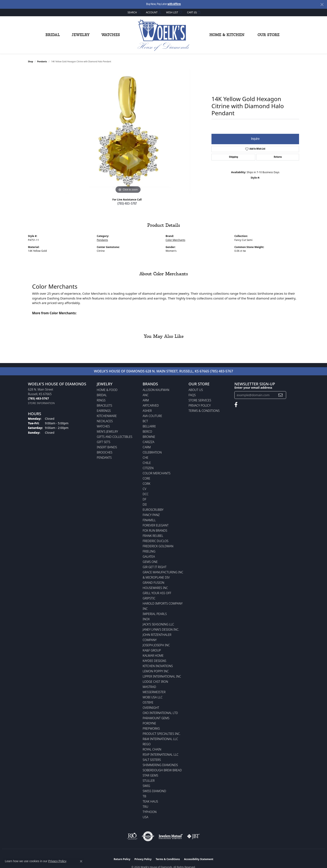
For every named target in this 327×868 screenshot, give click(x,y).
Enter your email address (253, 387)
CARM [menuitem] (147, 447)
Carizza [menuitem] (148, 442)
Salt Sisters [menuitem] (152, 760)
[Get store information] (41, 403)
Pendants (42, 61)
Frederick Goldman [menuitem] (158, 546)
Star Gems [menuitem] (150, 775)
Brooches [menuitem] (105, 452)
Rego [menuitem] (147, 744)
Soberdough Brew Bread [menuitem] (162, 770)
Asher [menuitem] (147, 411)
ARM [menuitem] (146, 400)
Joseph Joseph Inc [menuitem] (156, 645)
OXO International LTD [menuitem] (160, 713)
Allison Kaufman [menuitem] (156, 390)
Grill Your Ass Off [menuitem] (157, 593)
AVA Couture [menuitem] (152, 416)
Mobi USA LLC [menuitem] (153, 697)
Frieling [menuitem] (149, 551)
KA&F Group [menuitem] (152, 650)
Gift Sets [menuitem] (104, 442)
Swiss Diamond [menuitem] (154, 791)
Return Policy (122, 859)
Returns (278, 157)
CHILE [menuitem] (147, 463)
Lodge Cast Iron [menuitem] (155, 682)
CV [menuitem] (144, 489)
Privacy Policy (200, 405)
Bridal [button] (53, 35)
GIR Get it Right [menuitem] (155, 567)
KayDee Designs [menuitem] (154, 661)
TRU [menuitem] (145, 807)
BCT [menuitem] (145, 421)
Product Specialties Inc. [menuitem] (162, 734)
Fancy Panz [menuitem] (151, 515)
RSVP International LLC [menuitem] (161, 755)
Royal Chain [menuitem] (152, 749)
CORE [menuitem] (146, 478)
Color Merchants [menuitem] (157, 473)
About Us (196, 390)
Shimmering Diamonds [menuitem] (160, 765)
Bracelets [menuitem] (104, 405)
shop (31, 61)
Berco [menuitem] (147, 431)
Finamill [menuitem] (149, 520)
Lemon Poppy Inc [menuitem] (156, 671)
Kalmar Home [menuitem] (153, 656)
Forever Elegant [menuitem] (156, 525)
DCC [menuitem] (146, 494)
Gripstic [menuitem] (149, 598)
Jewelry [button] (81, 35)
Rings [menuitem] (101, 400)
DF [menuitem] (145, 499)
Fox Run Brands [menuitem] (155, 530)
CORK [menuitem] (147, 484)
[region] (128, 132)
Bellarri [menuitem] (149, 426)
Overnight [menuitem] (151, 708)
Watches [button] (111, 35)
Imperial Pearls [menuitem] (155, 614)
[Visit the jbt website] (194, 836)
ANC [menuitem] (146, 395)
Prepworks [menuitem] (151, 728)
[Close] (322, 4)
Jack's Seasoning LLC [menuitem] (158, 624)
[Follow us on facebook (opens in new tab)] (236, 405)
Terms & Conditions (204, 411)
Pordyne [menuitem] (149, 723)
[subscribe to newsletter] (280, 395)
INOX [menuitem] (146, 619)
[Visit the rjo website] (132, 836)
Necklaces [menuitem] (105, 421)
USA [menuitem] (145, 817)
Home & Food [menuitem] (107, 390)
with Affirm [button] (174, 4)
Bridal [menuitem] (102, 395)
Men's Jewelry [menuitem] (107, 431)
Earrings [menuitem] (104, 411)
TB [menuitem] (144, 796)
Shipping (233, 157)
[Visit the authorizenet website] (148, 836)
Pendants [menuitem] (104, 458)
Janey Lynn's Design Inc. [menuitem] (161, 629)
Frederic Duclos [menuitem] (155, 541)
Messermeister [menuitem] (154, 692)
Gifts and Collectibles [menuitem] (114, 437)
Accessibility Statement (199, 859)
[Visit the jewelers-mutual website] (170, 836)
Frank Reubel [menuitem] (153, 536)
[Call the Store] (38, 398)
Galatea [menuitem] (149, 557)
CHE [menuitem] (145, 458)
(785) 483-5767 (127, 204)
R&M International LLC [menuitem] (160, 739)
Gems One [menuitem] (150, 562)
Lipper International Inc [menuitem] (162, 676)
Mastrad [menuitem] (149, 687)
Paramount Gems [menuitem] (156, 718)
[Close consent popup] (81, 861)
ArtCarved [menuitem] (151, 405)
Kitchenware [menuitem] (107, 416)
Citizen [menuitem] (148, 468)
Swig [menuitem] (146, 786)
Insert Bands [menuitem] (107, 447)
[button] (134, 12)
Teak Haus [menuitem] (150, 801)
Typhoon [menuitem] (150, 812)
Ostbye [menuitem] (148, 702)
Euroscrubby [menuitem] (153, 510)
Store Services (200, 400)
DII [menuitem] (145, 504)
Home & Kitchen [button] (227, 35)
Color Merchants (175, 240)
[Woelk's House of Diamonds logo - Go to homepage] (163, 35)
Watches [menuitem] (103, 426)
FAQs (192, 395)
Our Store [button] (269, 35)
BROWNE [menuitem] (149, 437)
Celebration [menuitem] (152, 452)
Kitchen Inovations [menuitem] (158, 666)
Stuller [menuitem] (149, 781)
